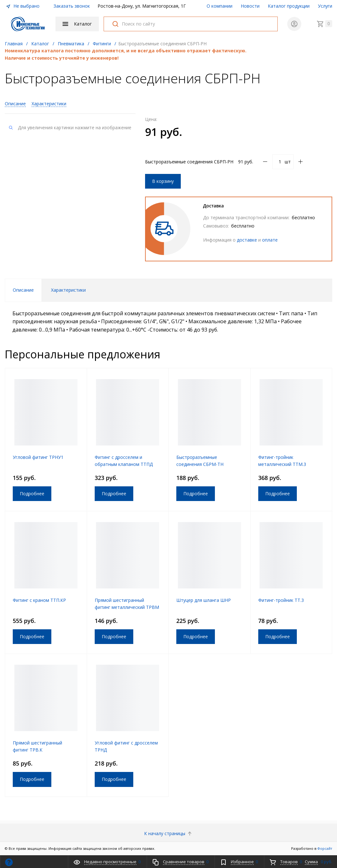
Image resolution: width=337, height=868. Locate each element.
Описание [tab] (23, 290)
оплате (270, 240)
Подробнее (32, 494)
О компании (220, 6)
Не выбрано (23, 6)
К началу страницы (168, 833)
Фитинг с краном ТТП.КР (39, 600)
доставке (247, 240)
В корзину (163, 181)
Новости (250, 6)
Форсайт (325, 848)
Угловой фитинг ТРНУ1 (38, 457)
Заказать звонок (72, 6)
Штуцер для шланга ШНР (204, 600)
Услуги (325, 6)
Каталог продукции (289, 6)
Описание (15, 104)
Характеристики (49, 104)
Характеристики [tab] (68, 290)
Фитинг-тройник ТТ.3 (281, 600)
